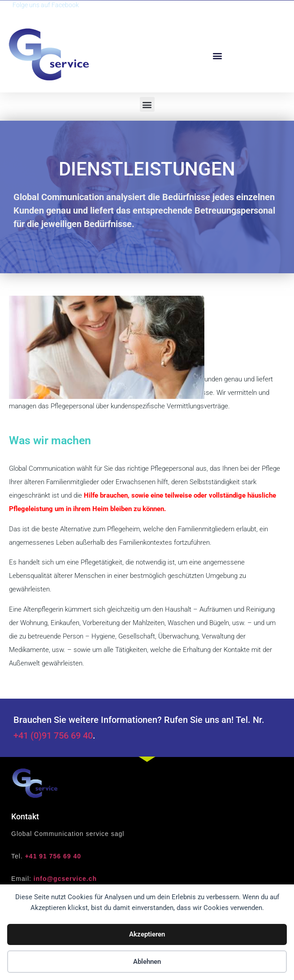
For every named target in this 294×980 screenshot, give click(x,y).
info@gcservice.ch (65, 879)
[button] (217, 55)
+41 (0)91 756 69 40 (53, 735)
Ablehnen (147, 962)
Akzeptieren (147, 934)
